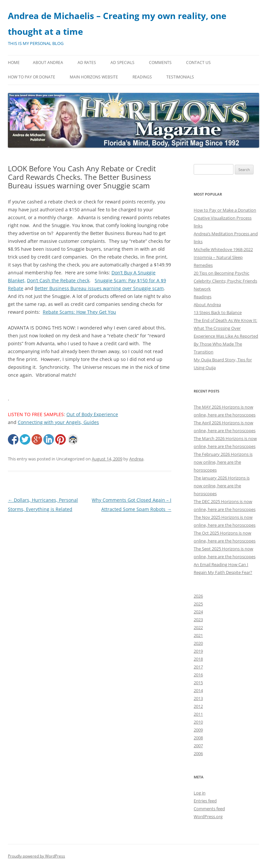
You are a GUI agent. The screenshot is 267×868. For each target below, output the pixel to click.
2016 (198, 675)
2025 (198, 604)
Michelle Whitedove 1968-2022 (223, 249)
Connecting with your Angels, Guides (58, 422)
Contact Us (198, 63)
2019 (198, 651)
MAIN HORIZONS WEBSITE (94, 77)
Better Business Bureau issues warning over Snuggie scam (99, 288)
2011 (198, 714)
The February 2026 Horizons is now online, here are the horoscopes (223, 462)
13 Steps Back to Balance (218, 312)
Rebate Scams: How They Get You (79, 312)
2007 (198, 746)
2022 (198, 627)
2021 (198, 635)
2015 (198, 683)
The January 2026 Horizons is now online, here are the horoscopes (222, 486)
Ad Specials (122, 63)
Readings (142, 77)
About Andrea (48, 63)
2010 (198, 722)
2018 (198, 659)
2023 (198, 620)
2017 (198, 667)
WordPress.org (208, 816)
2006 (198, 753)
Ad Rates (87, 63)
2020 (198, 643)
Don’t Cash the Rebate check (58, 280)
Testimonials (180, 77)
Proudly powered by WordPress (36, 856)
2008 (198, 738)
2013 (198, 698)
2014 (198, 690)
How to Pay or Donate (32, 77)
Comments (160, 63)
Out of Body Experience (92, 414)
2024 (198, 612)
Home (14, 63)
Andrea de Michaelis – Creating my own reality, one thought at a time (117, 24)
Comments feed (209, 809)
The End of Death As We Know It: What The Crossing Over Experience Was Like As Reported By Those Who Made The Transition (226, 336)
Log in (200, 793)
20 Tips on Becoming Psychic (221, 273)
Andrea (136, 459)
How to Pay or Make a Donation (225, 210)
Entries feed (205, 801)
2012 (198, 706)
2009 (198, 730)
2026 (198, 596)
